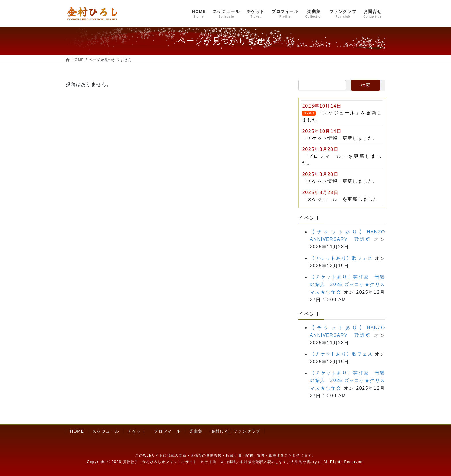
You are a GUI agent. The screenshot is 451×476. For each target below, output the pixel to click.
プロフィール (167, 431)
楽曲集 (196, 431)
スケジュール (106, 431)
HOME (77, 431)
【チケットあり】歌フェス (341, 258)
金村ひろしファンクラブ (236, 431)
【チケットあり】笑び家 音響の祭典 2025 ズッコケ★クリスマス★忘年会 (347, 285)
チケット (137, 431)
